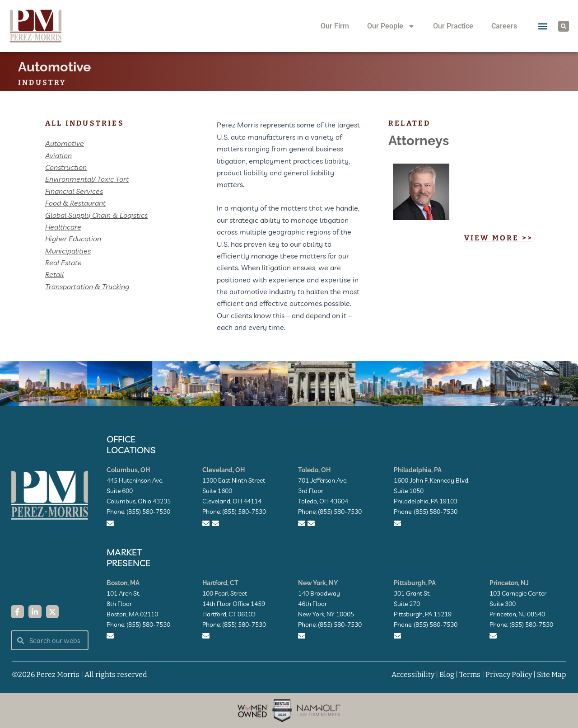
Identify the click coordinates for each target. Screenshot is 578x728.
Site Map (552, 674)
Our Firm (335, 26)
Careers (504, 26)
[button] (543, 26)
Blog (447, 674)
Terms (470, 674)
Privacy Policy (509, 674)
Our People (391, 26)
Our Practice (453, 26)
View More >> (499, 238)
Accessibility (413, 674)
